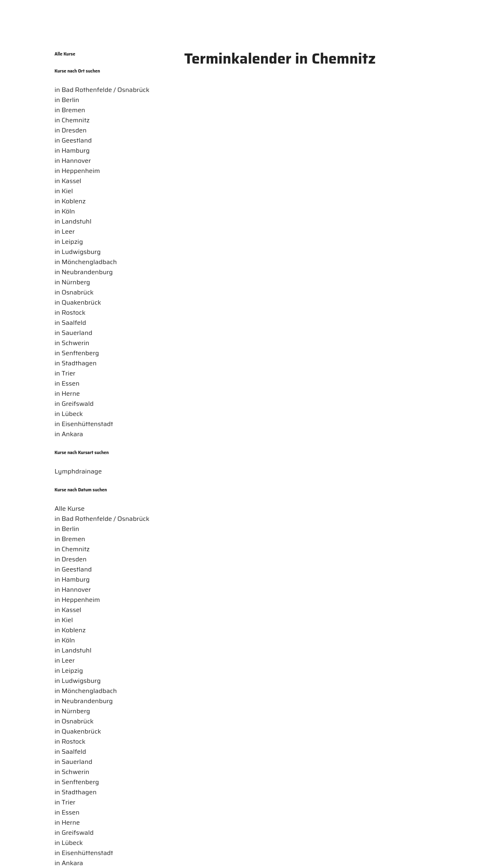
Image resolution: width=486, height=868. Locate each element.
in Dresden (71, 130)
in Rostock (70, 312)
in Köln (65, 211)
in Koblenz (70, 201)
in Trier (65, 373)
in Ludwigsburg (78, 252)
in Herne (67, 393)
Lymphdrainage (78, 471)
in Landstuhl (73, 221)
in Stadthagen (76, 363)
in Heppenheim (77, 171)
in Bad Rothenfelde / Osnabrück (102, 90)
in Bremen (70, 110)
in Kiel (64, 191)
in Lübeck (69, 414)
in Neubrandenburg (84, 272)
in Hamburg (72, 150)
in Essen (67, 383)
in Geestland (73, 140)
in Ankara (69, 434)
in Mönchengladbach (86, 262)
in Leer (65, 231)
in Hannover (73, 161)
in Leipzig (69, 242)
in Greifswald (74, 404)
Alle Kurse (65, 54)
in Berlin (67, 100)
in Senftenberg (77, 353)
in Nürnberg (73, 282)
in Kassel (68, 181)
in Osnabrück (74, 292)
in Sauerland (74, 333)
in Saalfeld (71, 323)
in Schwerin (72, 343)
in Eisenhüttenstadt (84, 424)
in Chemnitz (72, 120)
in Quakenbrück (78, 302)
